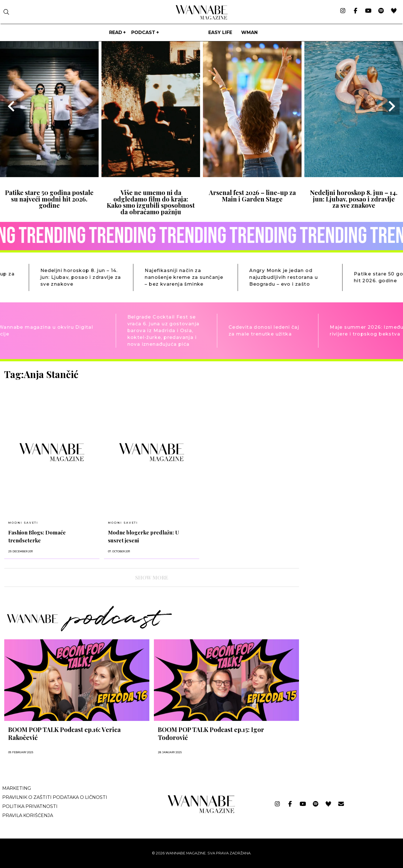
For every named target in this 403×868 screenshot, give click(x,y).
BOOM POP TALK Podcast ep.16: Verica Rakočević (64, 733)
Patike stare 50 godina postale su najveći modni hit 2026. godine (49, 199)
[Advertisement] (346, 408)
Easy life (220, 32)
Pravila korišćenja (28, 815)
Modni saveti (23, 523)
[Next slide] (391, 106)
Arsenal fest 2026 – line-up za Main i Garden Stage (252, 196)
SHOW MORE (152, 578)
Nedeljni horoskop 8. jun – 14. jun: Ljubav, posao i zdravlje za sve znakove (354, 199)
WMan (249, 32)
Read (116, 32)
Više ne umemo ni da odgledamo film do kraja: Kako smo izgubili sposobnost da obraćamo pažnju (151, 202)
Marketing (17, 788)
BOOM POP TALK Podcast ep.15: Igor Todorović (211, 733)
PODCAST (143, 32)
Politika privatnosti (30, 806)
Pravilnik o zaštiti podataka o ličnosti (55, 797)
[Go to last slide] (12, 106)
